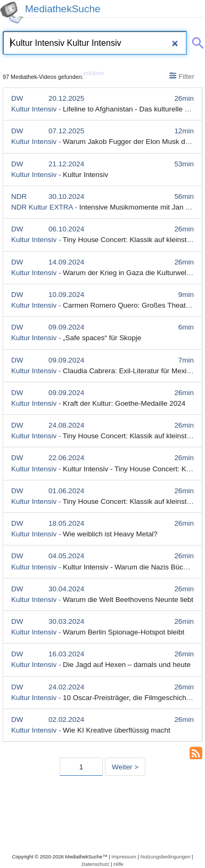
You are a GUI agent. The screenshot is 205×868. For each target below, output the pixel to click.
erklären (94, 73)
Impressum (124, 857)
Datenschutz (95, 864)
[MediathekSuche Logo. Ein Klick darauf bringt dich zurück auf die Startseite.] (12, 13)
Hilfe (118, 864)
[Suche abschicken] (196, 41)
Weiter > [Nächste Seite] (125, 767)
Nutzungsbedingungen (165, 857)
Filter (182, 76)
